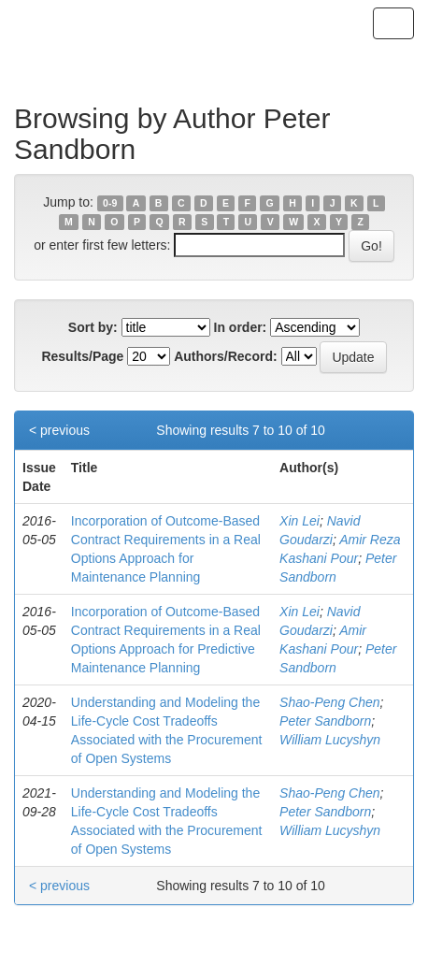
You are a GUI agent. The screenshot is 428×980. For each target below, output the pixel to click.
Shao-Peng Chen (329, 702)
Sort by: (93, 327)
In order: (241, 327)
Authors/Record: (225, 356)
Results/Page (82, 356)
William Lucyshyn (330, 740)
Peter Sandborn (325, 721)
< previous (59, 430)
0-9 (110, 203)
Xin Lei (300, 521)
